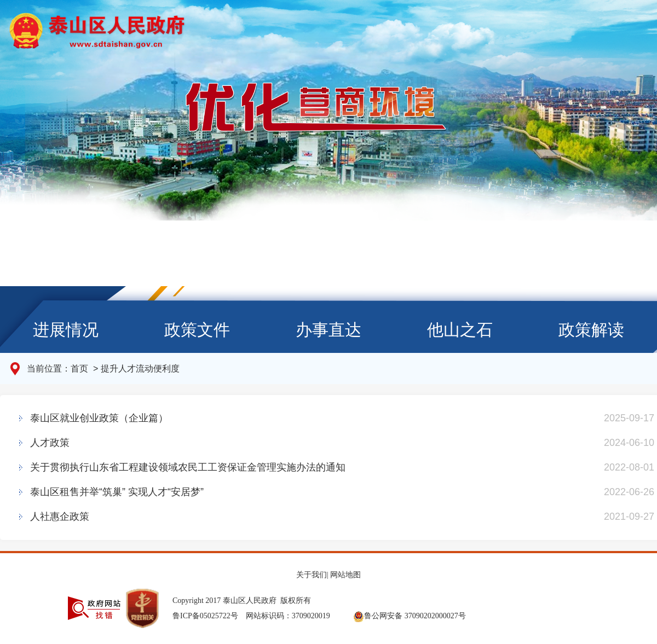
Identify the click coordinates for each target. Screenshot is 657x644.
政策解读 (591, 330)
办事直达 (328, 330)
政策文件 (197, 330)
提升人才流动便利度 (140, 369)
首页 (80, 369)
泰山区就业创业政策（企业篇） (99, 418)
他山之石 (460, 330)
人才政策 (50, 443)
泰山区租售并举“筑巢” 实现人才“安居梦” (117, 492)
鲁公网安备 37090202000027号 (410, 616)
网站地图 (345, 575)
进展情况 (66, 330)
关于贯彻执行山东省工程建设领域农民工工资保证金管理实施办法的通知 (188, 467)
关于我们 (312, 575)
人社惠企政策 (60, 517)
